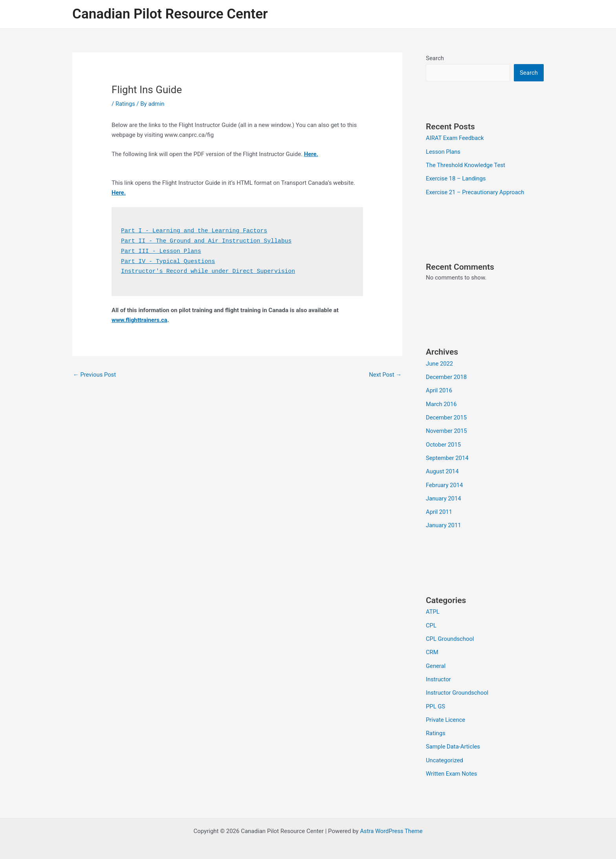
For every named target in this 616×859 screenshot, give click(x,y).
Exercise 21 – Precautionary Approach (476, 191)
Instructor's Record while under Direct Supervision (209, 269)
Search (435, 58)
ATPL (433, 608)
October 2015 (444, 442)
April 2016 (439, 389)
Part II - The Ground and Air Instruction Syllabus (208, 240)
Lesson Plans (443, 151)
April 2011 (439, 508)
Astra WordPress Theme (391, 824)
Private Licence (446, 714)
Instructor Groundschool (458, 688)
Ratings (125, 104)
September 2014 (447, 455)
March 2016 (442, 402)
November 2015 (447, 429)
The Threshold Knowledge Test (466, 165)
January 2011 (444, 522)
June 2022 (440, 362)
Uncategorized (445, 754)
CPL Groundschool (450, 635)
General (436, 661)
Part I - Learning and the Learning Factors (195, 231)
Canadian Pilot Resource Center (170, 14)
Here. (311, 154)
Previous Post (95, 373)
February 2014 (445, 482)
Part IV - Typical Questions (169, 260)
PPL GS (436, 701)
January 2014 (444, 495)
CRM (432, 647)
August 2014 (443, 469)
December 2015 (447, 416)
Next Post (385, 373)
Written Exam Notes (452, 767)
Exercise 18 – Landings (456, 178)
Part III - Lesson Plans (162, 250)
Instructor (439, 674)
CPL (431, 621)
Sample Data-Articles (453, 741)
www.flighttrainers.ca (140, 318)
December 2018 (447, 376)
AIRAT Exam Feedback (455, 138)
